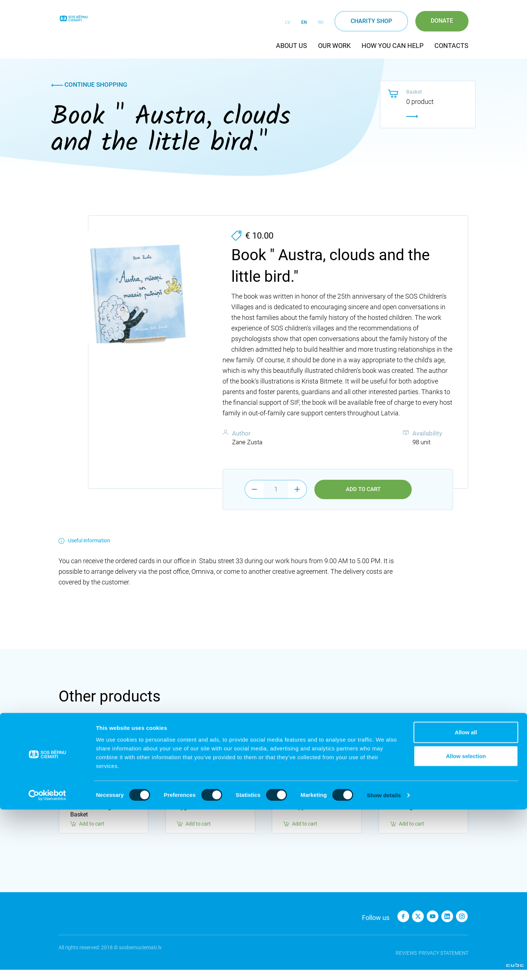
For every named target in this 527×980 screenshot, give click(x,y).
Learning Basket (411, 817)
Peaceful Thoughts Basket (95, 821)
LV (288, 22)
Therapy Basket (303, 817)
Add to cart (363, 489)
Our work (334, 46)
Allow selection (466, 926)
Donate (442, 21)
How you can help (393, 46)
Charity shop (371, 21)
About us (291, 46)
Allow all (466, 902)
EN (304, 22)
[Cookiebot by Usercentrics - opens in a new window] (47, 966)
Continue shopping (89, 85)
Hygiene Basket (197, 817)
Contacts (451, 46)
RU (321, 22)
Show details (384, 966)
